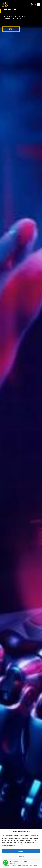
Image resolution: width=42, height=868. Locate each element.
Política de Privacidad (23, 866)
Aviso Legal (33, 866)
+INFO (11, 29)
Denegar (21, 856)
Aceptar (21, 851)
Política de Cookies (11, 866)
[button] (39, 832)
